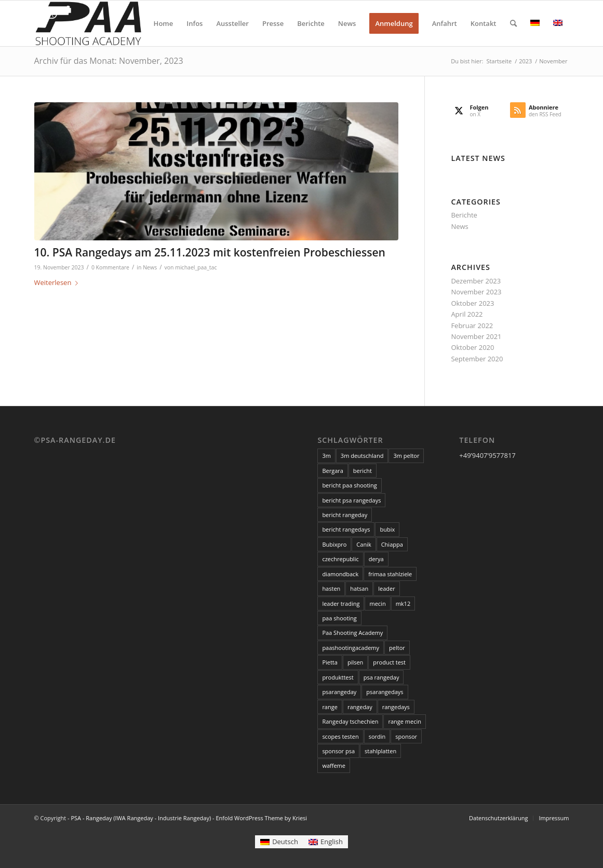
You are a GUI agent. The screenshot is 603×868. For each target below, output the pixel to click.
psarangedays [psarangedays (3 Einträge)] (385, 692)
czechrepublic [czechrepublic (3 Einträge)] (340, 559)
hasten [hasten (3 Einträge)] (331, 588)
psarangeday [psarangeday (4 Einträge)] (339, 692)
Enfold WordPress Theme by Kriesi (261, 818)
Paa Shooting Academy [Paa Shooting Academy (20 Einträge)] (352, 633)
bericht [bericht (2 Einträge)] (363, 471)
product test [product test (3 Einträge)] (389, 662)
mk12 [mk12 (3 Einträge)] (403, 603)
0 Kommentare (110, 267)
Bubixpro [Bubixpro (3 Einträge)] (334, 544)
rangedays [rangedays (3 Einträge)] (396, 707)
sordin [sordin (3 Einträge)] (377, 736)
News (150, 267)
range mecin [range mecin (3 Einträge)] (405, 721)
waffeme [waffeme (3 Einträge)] (334, 765)
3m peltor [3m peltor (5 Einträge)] (406, 456)
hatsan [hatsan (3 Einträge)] (359, 588)
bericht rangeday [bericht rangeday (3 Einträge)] (345, 515)
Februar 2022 (472, 325)
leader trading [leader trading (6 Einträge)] (341, 603)
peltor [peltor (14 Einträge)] (397, 648)
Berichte (464, 215)
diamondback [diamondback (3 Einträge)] (340, 574)
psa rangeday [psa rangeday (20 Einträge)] (381, 677)
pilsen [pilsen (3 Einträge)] (355, 662)
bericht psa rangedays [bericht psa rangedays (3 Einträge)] (351, 500)
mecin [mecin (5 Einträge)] (377, 603)
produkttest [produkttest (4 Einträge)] (338, 677)
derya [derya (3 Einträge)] (376, 559)
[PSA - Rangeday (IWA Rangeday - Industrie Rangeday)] (88, 23)
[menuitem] (164, 23)
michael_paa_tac (196, 267)
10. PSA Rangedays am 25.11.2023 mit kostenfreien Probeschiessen (210, 252)
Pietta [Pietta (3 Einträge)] (330, 662)
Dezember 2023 (476, 281)
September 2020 (477, 359)
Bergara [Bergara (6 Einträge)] (332, 471)
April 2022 (467, 314)
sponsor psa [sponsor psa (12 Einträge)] (338, 751)
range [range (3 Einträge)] (330, 707)
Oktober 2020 (472, 347)
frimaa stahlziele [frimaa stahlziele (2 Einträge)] (390, 574)
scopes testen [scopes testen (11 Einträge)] (340, 736)
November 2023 (476, 292)
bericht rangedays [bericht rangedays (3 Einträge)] (346, 529)
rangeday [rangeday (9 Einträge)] (360, 707)
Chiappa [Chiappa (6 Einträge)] (392, 544)
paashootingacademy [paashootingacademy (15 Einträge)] (351, 648)
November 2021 (476, 336)
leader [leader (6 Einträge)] (386, 588)
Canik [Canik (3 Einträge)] (364, 544)
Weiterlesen (58, 282)
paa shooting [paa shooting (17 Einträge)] (339, 618)
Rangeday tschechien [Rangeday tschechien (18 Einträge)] (350, 721)
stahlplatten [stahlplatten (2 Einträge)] (380, 751)
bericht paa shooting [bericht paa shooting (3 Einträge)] (349, 485)
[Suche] (513, 23)
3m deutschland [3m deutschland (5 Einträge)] (362, 456)
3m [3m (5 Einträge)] (326, 456)
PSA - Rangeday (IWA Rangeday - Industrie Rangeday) (141, 818)
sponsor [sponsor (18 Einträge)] (406, 736)
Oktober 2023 (472, 303)
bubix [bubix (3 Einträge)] (387, 529)
